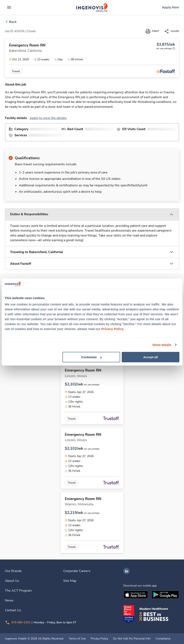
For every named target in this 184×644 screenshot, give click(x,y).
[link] (92, 7)
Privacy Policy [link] (99, 639)
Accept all (150, 357)
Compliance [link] (163, 639)
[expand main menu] (9, 7)
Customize (91, 357)
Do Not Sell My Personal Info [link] (132, 639)
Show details (162, 345)
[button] (92, 214)
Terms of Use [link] (77, 639)
